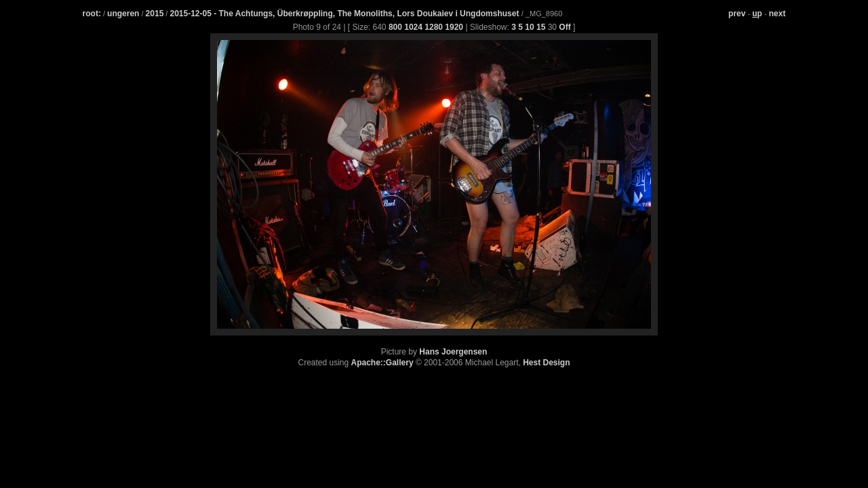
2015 (155, 14)
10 (529, 27)
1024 (413, 27)
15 (541, 27)
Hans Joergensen (453, 352)
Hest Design (546, 363)
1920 (454, 27)
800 (395, 27)
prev (737, 14)
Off (565, 27)
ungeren (123, 14)
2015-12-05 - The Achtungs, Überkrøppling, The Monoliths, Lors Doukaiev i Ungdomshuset (345, 14)
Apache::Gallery (382, 363)
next (777, 14)
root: (92, 14)
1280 (434, 27)
